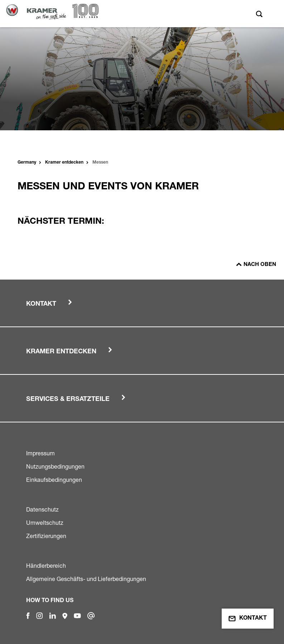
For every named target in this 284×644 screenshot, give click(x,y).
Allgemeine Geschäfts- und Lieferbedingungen (86, 579)
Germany (27, 163)
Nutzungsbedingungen (55, 466)
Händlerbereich (46, 566)
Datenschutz (42, 509)
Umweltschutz (45, 523)
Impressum (40, 453)
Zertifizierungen (46, 536)
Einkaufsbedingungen (54, 480)
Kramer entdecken (64, 163)
